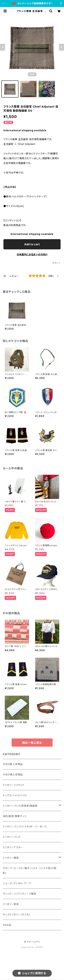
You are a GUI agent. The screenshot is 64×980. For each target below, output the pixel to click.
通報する (56, 263)
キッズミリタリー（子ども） (16, 914)
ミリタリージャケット (14, 785)
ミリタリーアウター (13, 847)
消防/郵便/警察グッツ (15, 816)
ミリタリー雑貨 (11, 858)
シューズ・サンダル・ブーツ (17, 883)
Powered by (32, 947)
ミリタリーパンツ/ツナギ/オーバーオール (25, 826)
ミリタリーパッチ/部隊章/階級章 (20, 806)
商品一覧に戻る (32, 743)
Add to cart (32, 244)
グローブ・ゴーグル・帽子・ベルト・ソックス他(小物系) (30, 870)
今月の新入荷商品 (13, 764)
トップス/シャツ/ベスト (15, 795)
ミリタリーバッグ (12, 837)
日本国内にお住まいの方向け (32, 254)
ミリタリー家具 (11, 904)
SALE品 (7, 925)
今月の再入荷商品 (13, 775)
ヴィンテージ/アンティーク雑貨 (19, 894)
